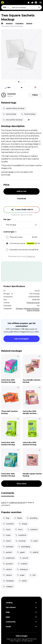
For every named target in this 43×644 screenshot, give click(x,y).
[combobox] (26, 7)
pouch (24, 558)
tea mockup (10, 114)
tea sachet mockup (13, 120)
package (8, 547)
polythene (9, 558)
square (7, 575)
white (23, 581)
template (8, 581)
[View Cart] (29, 3)
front (19, 529)
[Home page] (2, 23)
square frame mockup (14, 108)
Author (10, 96)
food (6, 529)
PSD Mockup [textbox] (11, 225)
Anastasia (11, 94)
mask (7, 535)
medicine (21, 535)
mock (7, 541)
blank (18, 518)
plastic (34, 552)
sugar (21, 575)
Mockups (19, 309)
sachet (7, 569)
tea (33, 575)
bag (6, 518)
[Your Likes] (32, 3)
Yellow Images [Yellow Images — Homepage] (22, 636)
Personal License (33, 303)
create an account (17, 502)
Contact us (30, 256)
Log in (4, 502)
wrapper (8, 587)
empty (23, 524)
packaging (24, 547)
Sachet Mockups (33, 310)
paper (21, 552)
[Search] (39, 7)
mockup (21, 541)
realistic (23, 564)
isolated (32, 529)
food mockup (28, 114)
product (8, 564)
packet (7, 552)
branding (32, 518)
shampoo (22, 569)
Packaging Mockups (31, 309)
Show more (21, 484)
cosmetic (8, 524)
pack (34, 541)
